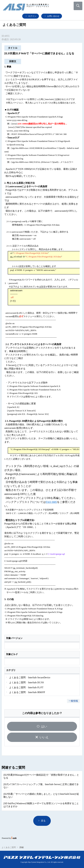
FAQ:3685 (51, 502)
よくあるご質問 (9, 847)
